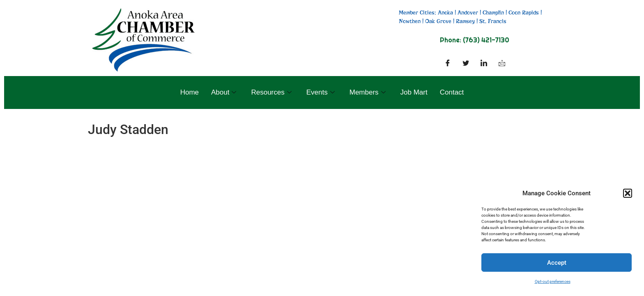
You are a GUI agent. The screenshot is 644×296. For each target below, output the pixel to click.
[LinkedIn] (484, 64)
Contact (452, 92)
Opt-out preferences (553, 281)
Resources (271, 92)
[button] (628, 193)
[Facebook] (448, 64)
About (224, 92)
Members (368, 92)
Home (190, 92)
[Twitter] (466, 64)
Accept (557, 263)
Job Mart (414, 92)
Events (321, 92)
